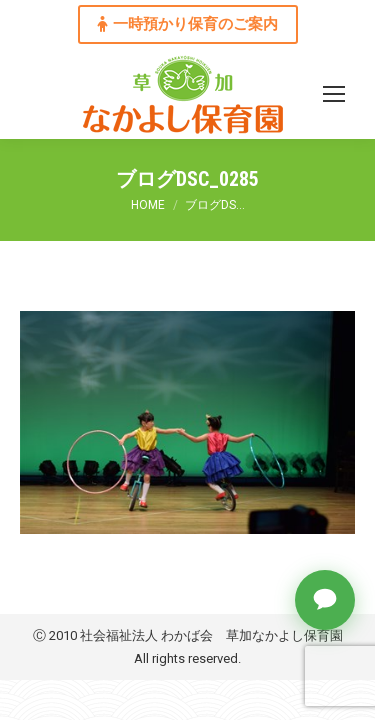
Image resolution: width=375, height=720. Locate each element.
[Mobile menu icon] (334, 94)
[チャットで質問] (325, 600)
